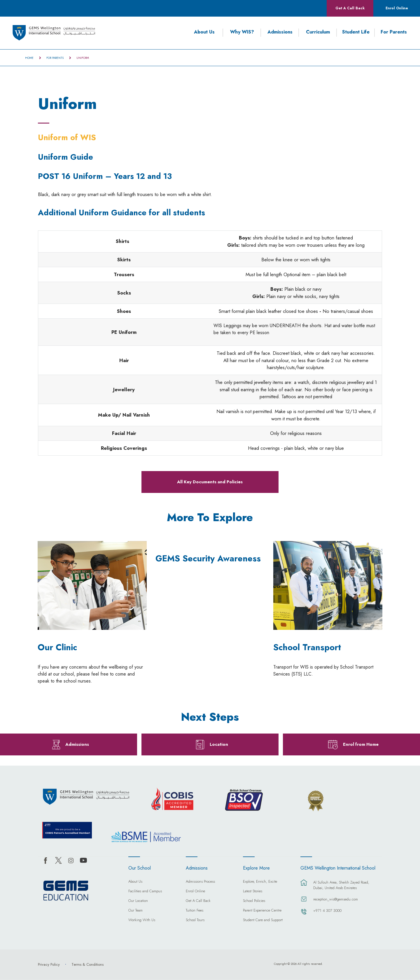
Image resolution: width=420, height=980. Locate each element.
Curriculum (318, 32)
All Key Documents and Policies (210, 482)
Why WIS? (242, 32)
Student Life (356, 32)
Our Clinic (57, 648)
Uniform (83, 58)
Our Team (135, 911)
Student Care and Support (263, 920)
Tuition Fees (195, 911)
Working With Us (142, 920)
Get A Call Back (350, 8)
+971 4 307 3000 (327, 911)
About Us (204, 32)
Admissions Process (200, 882)
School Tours (195, 920)
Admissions (280, 32)
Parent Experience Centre (262, 911)
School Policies (254, 901)
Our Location (138, 901)
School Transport (307, 648)
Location (219, 744)
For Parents (394, 32)
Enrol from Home (361, 744)
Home (29, 58)
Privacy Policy (49, 964)
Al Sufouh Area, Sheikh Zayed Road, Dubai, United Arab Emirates (341, 885)
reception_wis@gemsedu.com (336, 899)
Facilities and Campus (145, 891)
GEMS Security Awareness (208, 559)
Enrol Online (397, 8)
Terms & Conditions (87, 964)
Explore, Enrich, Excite (260, 882)
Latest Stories (253, 891)
